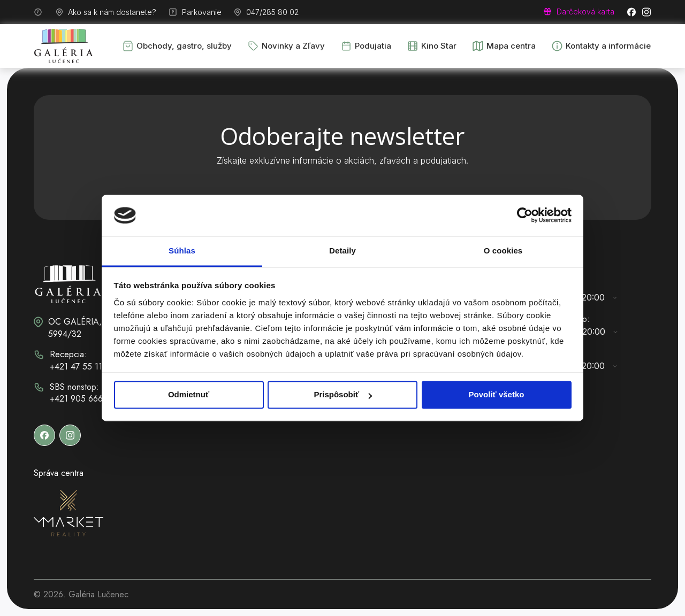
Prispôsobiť (343, 395)
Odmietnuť (189, 395)
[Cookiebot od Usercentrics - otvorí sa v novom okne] (525, 215)
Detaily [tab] (342, 251)
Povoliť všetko (497, 395)
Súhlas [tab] (182, 251)
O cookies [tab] (503, 251)
